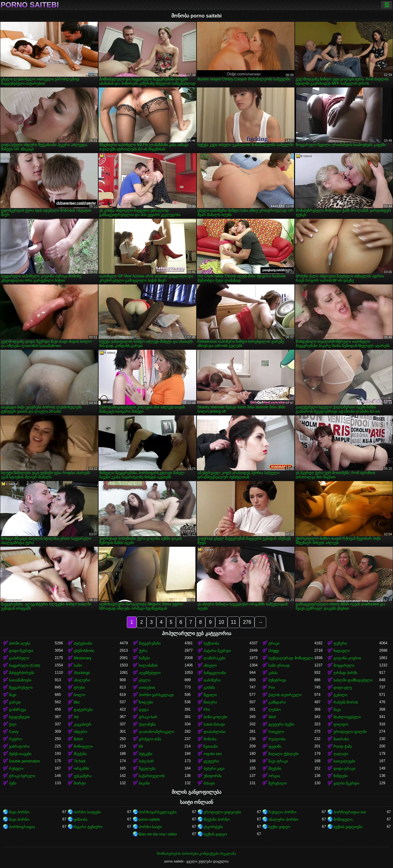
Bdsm (78, 739)
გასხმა (209, 688)
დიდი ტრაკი (344, 769)
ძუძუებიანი (83, 643)
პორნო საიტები (87, 812)
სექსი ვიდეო (279, 827)
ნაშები (144, 658)
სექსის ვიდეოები (348, 827)
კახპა (273, 673)
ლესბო (274, 710)
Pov (272, 688)
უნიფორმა (213, 776)
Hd (76, 717)
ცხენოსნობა (84, 651)
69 (141, 746)
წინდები (340, 776)
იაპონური (212, 680)
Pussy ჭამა (343, 746)
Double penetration (24, 761)
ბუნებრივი (277, 680)
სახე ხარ (146, 761)
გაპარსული (19, 658)
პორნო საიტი (150, 827)
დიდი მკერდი (21, 651)
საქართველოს (152, 776)
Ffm (207, 710)
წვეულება (147, 769)
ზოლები (146, 702)
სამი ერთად (279, 665)
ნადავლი (342, 651)
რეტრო (16, 739)
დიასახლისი (214, 732)
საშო (78, 665)
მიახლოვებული (347, 717)
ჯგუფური (211, 761)
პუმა (13, 783)
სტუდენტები (19, 717)
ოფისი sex (213, 754)
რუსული (16, 769)
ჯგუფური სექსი (281, 724)
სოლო (79, 695)
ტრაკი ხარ (148, 717)
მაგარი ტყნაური (88, 827)
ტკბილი (340, 695)
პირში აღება (20, 643)
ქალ (13, 724)
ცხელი (145, 680)
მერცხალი (278, 783)
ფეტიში (275, 746)
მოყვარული (344, 665)
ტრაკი (274, 643)
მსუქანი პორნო (217, 820)
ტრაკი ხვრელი (22, 776)
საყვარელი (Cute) (25, 665)
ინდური (80, 732)
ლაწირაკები (214, 658)
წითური (210, 702)
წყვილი (210, 695)
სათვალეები (344, 761)
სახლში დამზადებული (353, 680)
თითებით (147, 688)
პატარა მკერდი (217, 651)
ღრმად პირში (345, 673)
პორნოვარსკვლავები (158, 812)
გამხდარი (277, 702)
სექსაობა (211, 643)
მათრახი (341, 739)
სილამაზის (148, 665)
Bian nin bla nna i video (158, 834)
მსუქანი (275, 769)
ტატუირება (83, 710)
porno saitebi (30, 5)
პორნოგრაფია (22, 827)
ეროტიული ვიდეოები (222, 812)
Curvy (14, 732)
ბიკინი (144, 783)
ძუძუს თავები (20, 754)
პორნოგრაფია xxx (350, 812)
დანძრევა (18, 710)
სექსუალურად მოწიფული (291, 658)
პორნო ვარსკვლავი (156, 695)
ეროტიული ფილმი (350, 732)
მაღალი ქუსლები (283, 754)
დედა (144, 710)
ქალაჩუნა (147, 724)
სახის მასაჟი (214, 724)
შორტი (80, 783)
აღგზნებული (150, 673)
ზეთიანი (211, 746)
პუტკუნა (146, 754)
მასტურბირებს (21, 673)
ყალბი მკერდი (346, 783)
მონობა (210, 739)
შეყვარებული (21, 688)
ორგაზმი (81, 769)
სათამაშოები (20, 680)
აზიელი (210, 665)
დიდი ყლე (343, 688)
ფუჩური (340, 643)
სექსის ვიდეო (215, 834)
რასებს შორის (346, 702)
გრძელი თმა (150, 739)
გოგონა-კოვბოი (347, 658)
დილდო (341, 724)
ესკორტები (213, 827)
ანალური (82, 680)
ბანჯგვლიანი (215, 673)
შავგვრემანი (150, 643)
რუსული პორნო (282, 812)
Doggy (274, 651)
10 (221, 622)
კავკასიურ (83, 724)
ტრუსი (79, 688)
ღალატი (341, 754)
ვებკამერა (83, 776)
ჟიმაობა (81, 820)
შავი (13, 695)
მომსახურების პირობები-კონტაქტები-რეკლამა (196, 854)
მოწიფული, (343, 820)
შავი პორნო (19, 812)
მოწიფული (83, 746)
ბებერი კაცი (214, 769)
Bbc (77, 702)
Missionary (82, 658)
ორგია (274, 776)
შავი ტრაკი (278, 761)
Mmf (272, 717)
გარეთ (15, 702)
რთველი (276, 732)
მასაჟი (209, 783)
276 (247, 622)
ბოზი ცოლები (215, 717)
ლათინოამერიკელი (156, 732)
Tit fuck (80, 761)
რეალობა (277, 739)
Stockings (82, 673)
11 (234, 622)
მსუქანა (80, 754)
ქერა (143, 651)
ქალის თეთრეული (285, 695)
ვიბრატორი (19, 746)
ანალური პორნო (283, 820)
